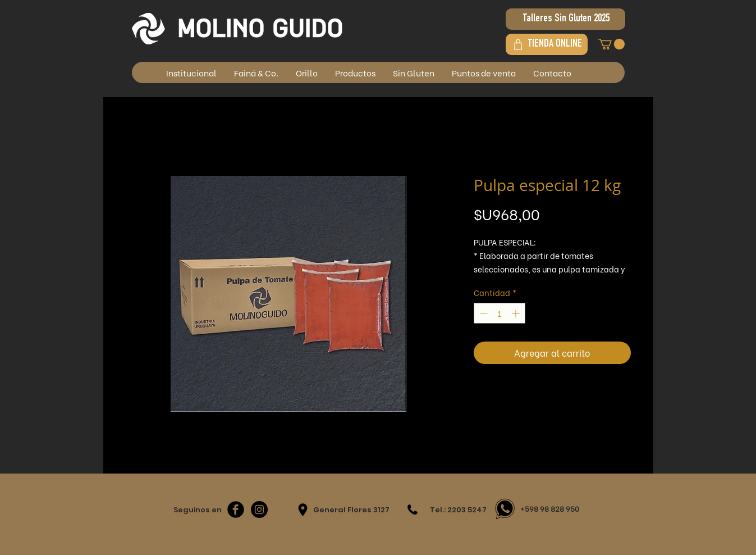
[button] (611, 44)
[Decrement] (482, 313)
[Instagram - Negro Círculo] (259, 509)
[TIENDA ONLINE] (547, 44)
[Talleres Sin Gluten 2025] (565, 19)
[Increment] (517, 313)
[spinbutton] (500, 313)
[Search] (642, 49)
